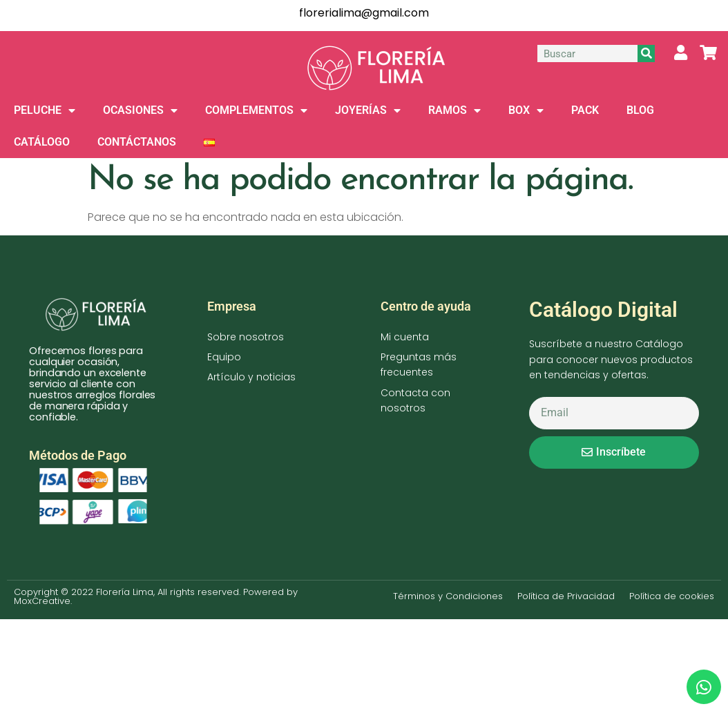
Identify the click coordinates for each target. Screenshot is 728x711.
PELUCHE (45, 110)
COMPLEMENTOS (256, 110)
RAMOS (454, 110)
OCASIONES (140, 110)
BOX (526, 110)
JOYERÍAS (368, 110)
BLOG (640, 110)
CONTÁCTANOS (137, 142)
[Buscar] (646, 53)
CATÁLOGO (42, 142)
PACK (585, 110)
